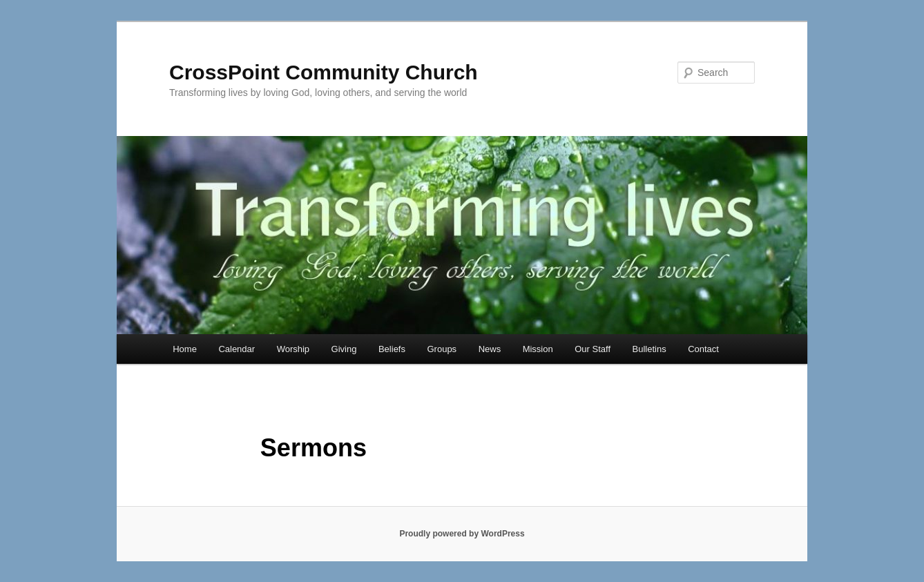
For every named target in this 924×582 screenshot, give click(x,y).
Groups (442, 349)
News (490, 349)
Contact (703, 349)
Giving (344, 349)
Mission (538, 349)
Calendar (237, 349)
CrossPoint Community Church (324, 72)
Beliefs (392, 349)
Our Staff (593, 349)
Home (185, 349)
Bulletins (649, 349)
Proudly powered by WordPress (462, 534)
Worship (293, 349)
